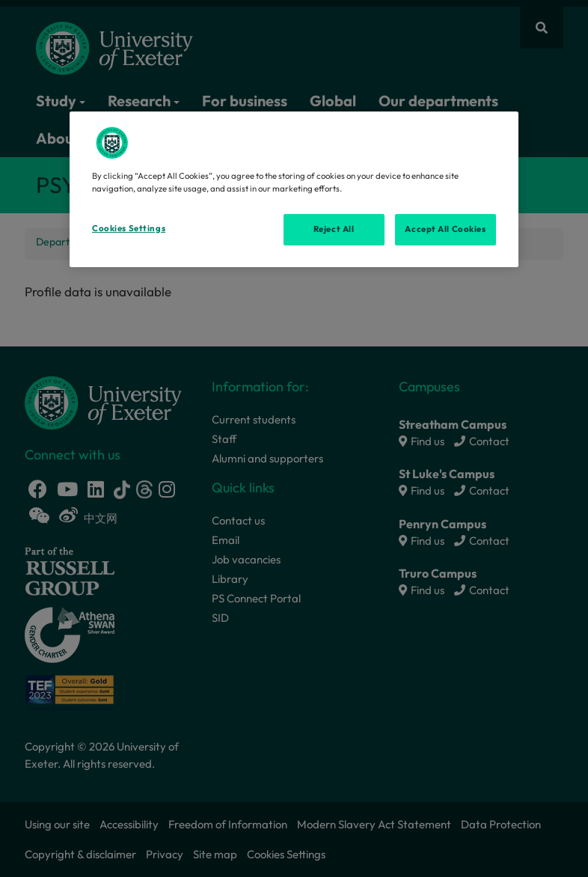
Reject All (334, 229)
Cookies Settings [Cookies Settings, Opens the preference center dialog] (129, 228)
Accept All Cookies (445, 229)
